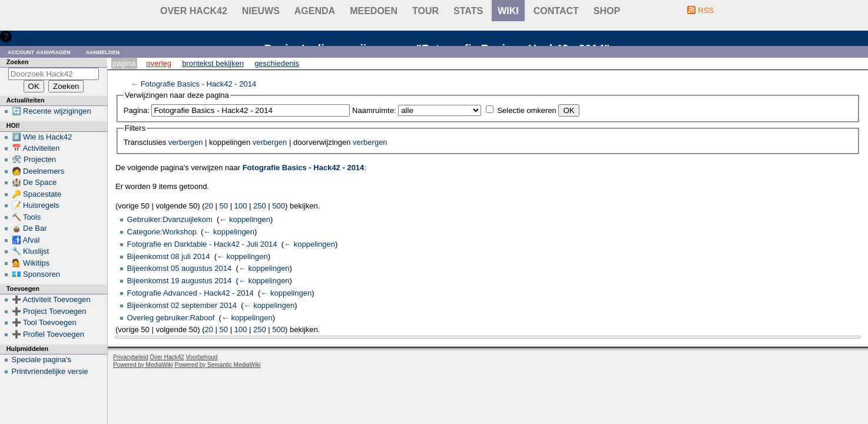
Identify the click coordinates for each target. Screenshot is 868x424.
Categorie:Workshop (162, 232)
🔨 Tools (26, 217)
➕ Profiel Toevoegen (48, 334)
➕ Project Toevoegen (49, 311)
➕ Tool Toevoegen (44, 322)
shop (607, 11)
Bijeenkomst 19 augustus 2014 (180, 281)
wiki (508, 11)
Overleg (159, 63)
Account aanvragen (39, 52)
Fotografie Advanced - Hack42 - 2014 (191, 293)
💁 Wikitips (31, 263)
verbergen (186, 142)
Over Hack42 (194, 11)
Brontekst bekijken (213, 63)
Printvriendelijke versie (50, 371)
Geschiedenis (277, 63)
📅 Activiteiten (36, 148)
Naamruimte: (374, 110)
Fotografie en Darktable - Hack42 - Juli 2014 (202, 244)
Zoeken (18, 62)
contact (556, 11)
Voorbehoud (201, 357)
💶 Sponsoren (36, 274)
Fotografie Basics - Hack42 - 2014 (199, 84)
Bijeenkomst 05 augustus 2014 (180, 268)
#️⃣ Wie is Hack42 (42, 137)
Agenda (315, 11)
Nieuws (261, 11)
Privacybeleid (130, 357)
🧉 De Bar (29, 228)
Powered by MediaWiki (143, 365)
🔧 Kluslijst (31, 251)
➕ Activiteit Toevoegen (51, 299)
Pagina (124, 63)
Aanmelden (103, 52)
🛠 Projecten (34, 159)
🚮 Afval (26, 240)
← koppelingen (245, 219)
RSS (706, 10)
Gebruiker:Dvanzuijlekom (170, 219)
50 (224, 206)
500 (279, 206)
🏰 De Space (34, 182)
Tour (425, 11)
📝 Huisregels (36, 205)
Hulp (23, 36)
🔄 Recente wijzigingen (52, 111)
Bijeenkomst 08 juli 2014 (169, 256)
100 (241, 206)
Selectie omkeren (526, 110)
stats (468, 11)
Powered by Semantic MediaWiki (218, 365)
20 (209, 206)
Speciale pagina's (42, 360)
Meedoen (374, 11)
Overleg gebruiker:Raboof (171, 318)
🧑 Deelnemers (38, 171)
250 (260, 206)
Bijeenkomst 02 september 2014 (182, 305)
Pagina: (137, 110)
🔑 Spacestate (37, 194)
